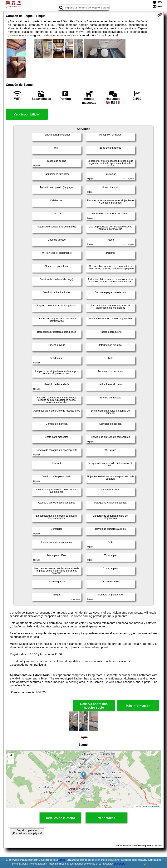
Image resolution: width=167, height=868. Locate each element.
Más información (138, 706)
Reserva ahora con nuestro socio (94, 706)
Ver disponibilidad (27, 114)
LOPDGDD (120, 864)
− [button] (11, 762)
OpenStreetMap (153, 807)
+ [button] (11, 756)
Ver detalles (107, 818)
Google (62, 860)
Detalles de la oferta (60, 818)
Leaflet (138, 807)
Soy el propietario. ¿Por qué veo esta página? (27, 832)
